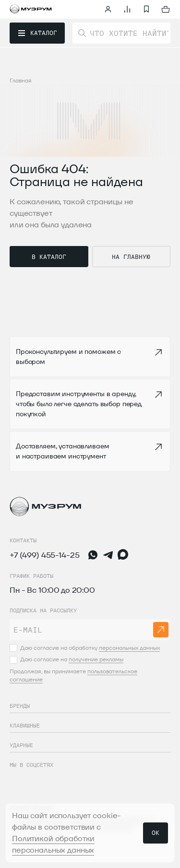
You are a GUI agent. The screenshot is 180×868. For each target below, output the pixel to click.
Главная (21, 80)
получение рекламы (96, 659)
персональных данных (129, 648)
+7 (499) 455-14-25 (44, 555)
